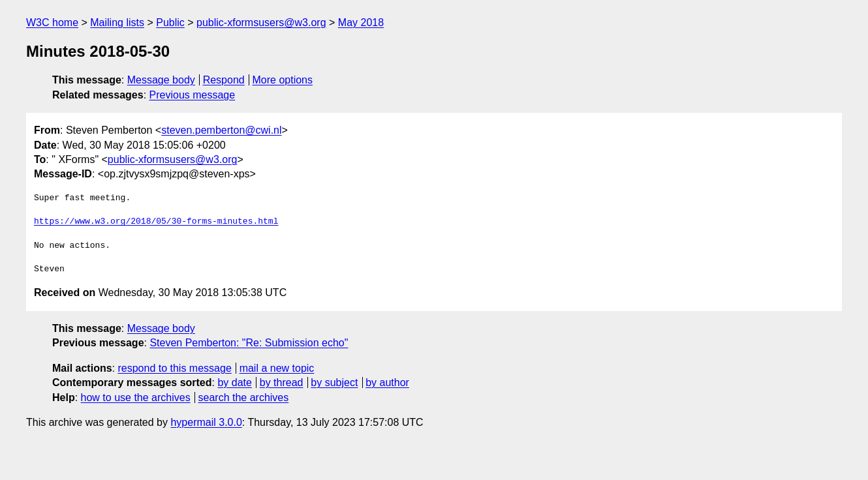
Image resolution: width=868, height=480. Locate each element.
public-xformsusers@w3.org (261, 22)
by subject (334, 382)
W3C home (52, 22)
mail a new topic (277, 368)
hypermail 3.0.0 (206, 422)
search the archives (244, 397)
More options (283, 80)
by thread (282, 382)
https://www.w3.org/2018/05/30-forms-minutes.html (156, 222)
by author (387, 382)
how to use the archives (136, 397)
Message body (161, 80)
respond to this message (174, 368)
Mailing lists (117, 22)
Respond (224, 80)
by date (234, 382)
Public (170, 22)
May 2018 (361, 22)
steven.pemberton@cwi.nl (221, 130)
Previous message (193, 95)
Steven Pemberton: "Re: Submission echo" (249, 343)
